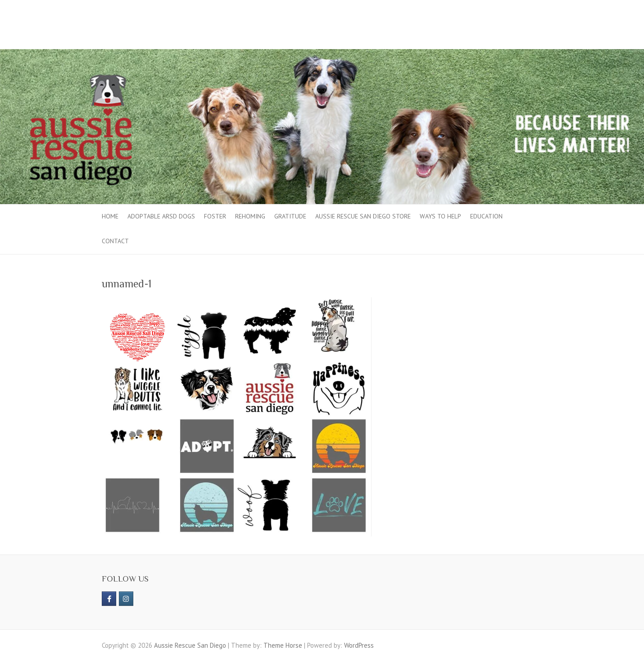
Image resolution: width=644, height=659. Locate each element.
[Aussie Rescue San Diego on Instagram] (126, 599)
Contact (115, 241)
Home (110, 216)
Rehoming (250, 216)
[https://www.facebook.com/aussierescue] (109, 599)
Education (486, 216)
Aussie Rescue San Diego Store (363, 216)
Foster (215, 216)
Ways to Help (440, 216)
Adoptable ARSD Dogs (161, 216)
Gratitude (290, 216)
